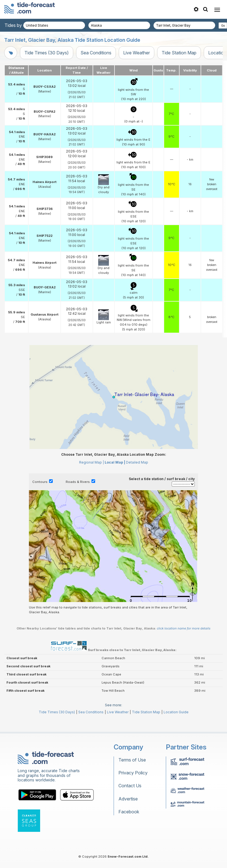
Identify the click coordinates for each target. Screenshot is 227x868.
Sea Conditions (96, 53)
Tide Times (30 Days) (47, 53)
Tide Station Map (179, 53)
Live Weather (137, 53)
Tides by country (22, 25)
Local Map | (115, 462)
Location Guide (176, 712)
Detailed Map (137, 462)
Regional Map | (91, 462)
